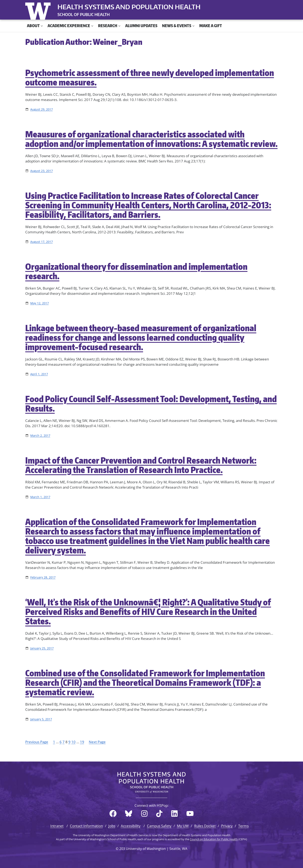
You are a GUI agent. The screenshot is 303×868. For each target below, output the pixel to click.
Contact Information (86, 826)
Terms (243, 826)
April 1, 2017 (39, 374)
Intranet (57, 826)
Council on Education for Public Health (214, 839)
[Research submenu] (119, 26)
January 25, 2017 (42, 648)
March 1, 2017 (40, 497)
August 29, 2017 (42, 109)
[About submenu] (42, 26)
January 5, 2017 (41, 719)
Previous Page (37, 742)
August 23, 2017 (42, 171)
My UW (183, 826)
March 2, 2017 (40, 435)
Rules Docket (205, 826)
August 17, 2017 (42, 242)
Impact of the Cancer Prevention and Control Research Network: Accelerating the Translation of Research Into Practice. (141, 465)
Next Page (97, 742)
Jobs (112, 826)
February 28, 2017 (43, 577)
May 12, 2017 (40, 303)
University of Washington (39, 10)
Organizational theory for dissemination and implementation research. (136, 271)
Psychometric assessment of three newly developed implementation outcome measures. (150, 77)
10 (73, 742)
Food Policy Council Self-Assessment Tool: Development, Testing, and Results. (151, 404)
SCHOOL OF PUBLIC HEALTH (84, 14)
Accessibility (131, 826)
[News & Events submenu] (193, 26)
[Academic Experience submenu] (92, 26)
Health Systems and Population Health (129, 7)
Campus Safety (159, 826)
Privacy (227, 826)
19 (82, 742)
